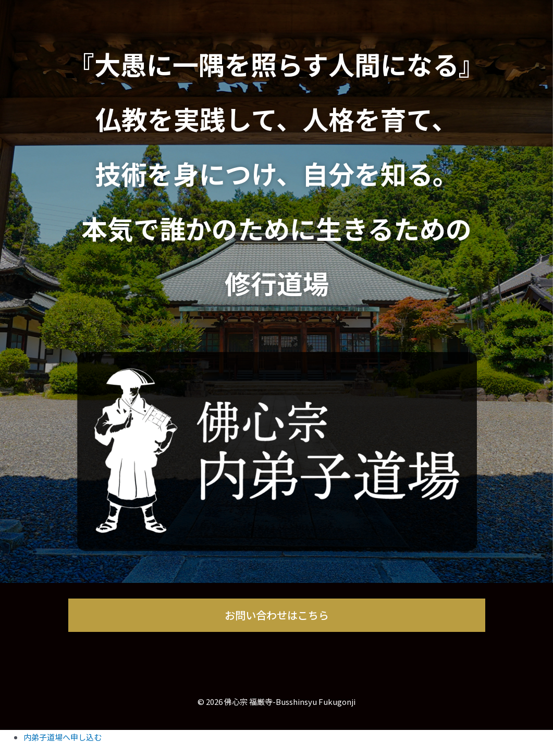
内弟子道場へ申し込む (63, 737)
